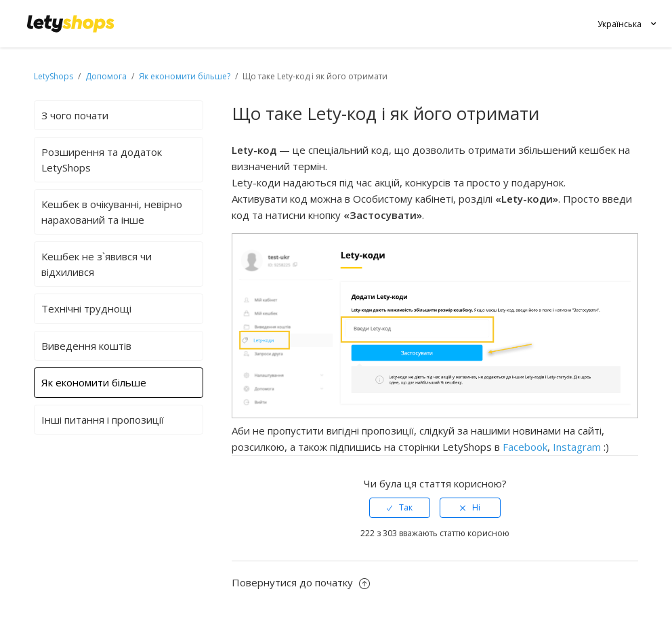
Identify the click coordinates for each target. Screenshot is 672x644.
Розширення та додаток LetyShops (102, 160)
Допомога (107, 76)
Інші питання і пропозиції (103, 420)
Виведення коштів (86, 346)
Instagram (577, 447)
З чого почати (75, 115)
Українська (619, 24)
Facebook (525, 447)
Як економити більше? (185, 76)
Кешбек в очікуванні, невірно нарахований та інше (112, 212)
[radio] (400, 508)
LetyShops (54, 76)
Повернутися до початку (301, 582)
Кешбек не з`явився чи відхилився (97, 264)
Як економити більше (94, 382)
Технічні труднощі (86, 308)
